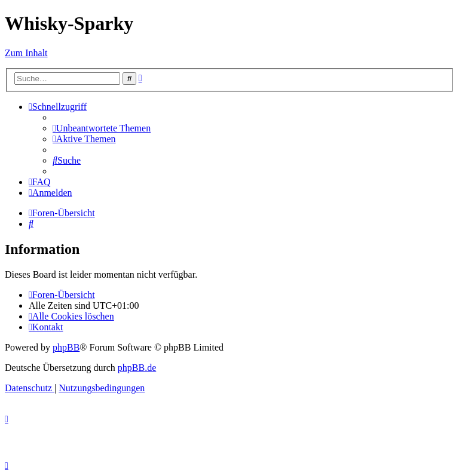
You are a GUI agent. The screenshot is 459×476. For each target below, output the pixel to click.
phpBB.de (137, 368)
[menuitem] (102, 128)
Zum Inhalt (26, 53)
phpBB (66, 347)
